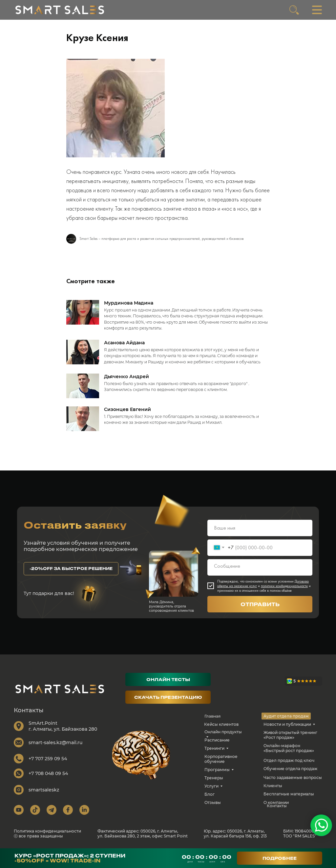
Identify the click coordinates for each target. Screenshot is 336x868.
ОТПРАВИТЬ (260, 604)
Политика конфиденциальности (47, 831)
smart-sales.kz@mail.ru (55, 742)
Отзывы (213, 802)
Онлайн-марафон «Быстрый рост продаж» (289, 748)
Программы (217, 770)
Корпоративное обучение (221, 759)
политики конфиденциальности (284, 586)
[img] (60, 10)
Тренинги (214, 748)
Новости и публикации (287, 724)
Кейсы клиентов (221, 724)
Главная (212, 716)
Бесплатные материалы (289, 794)
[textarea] (260, 567)
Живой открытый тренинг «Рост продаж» (290, 735)
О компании (276, 802)
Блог (210, 794)
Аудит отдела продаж (286, 716)
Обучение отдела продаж (290, 769)
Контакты (277, 806)
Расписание (217, 740)
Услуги (211, 786)
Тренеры (214, 778)
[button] (71, 569)
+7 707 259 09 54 (48, 759)
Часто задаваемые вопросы (293, 777)
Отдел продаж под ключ (289, 760)
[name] (260, 528)
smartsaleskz (44, 790)
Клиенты (273, 786)
